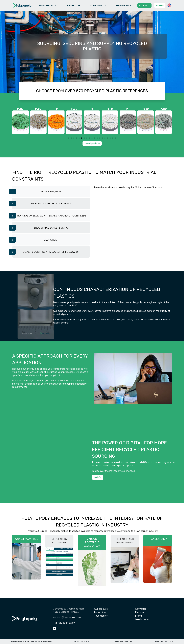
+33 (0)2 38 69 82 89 (64, 623)
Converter (141, 609)
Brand (138, 616)
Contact (144, 5)
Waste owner (142, 619)
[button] (169, 5)
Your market (123, 5)
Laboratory (73, 5)
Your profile (98, 5)
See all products (92, 143)
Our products (48, 5)
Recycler (140, 612)
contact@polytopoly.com (67, 617)
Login (160, 5)
